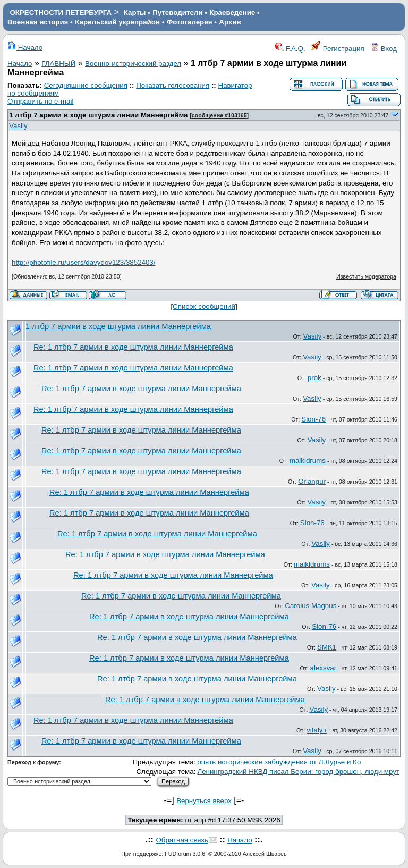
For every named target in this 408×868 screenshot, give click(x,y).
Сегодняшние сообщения (86, 85)
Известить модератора (366, 276)
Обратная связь (182, 840)
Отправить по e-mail (40, 101)
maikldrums (308, 461)
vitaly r (317, 730)
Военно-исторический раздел (133, 64)
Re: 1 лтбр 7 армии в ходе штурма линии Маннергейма (133, 347)
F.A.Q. (290, 49)
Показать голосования (173, 85)
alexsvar (324, 668)
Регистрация (338, 49)
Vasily (18, 126)
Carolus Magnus (311, 606)
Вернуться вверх (204, 801)
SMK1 (327, 647)
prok (314, 378)
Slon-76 (313, 419)
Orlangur (312, 481)
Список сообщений (204, 306)
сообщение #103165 (219, 115)
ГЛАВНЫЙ (58, 64)
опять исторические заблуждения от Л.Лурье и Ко (279, 762)
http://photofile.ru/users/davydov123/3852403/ (83, 262)
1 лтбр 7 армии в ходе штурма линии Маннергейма (99, 115)
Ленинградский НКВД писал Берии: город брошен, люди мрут (298, 772)
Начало (25, 48)
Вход (384, 49)
